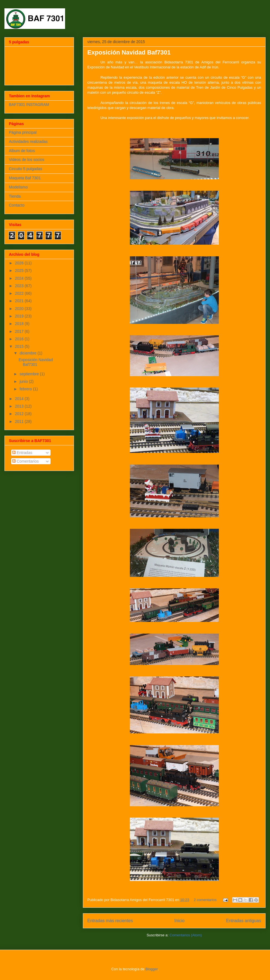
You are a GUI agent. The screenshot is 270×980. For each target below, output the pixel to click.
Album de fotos (22, 151)
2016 (20, 339)
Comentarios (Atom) (186, 935)
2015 (20, 346)
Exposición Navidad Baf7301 (129, 52)
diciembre (29, 353)
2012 (20, 414)
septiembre (30, 374)
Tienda (15, 196)
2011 (20, 421)
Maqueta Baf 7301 (25, 178)
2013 (20, 406)
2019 (20, 316)
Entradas (22, 453)
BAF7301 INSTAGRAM (29, 105)
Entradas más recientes (110, 921)
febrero (26, 389)
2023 (20, 286)
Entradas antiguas (244, 921)
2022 (20, 293)
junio (24, 381)
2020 (20, 309)
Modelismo (18, 187)
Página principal (23, 132)
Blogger (152, 969)
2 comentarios (205, 900)
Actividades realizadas (28, 142)
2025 (20, 271)
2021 (20, 301)
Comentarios (25, 461)
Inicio (179, 921)
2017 (20, 331)
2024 (20, 278)
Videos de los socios (27, 160)
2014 (20, 399)
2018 (20, 324)
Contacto (17, 205)
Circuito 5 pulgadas (26, 169)
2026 (20, 263)
